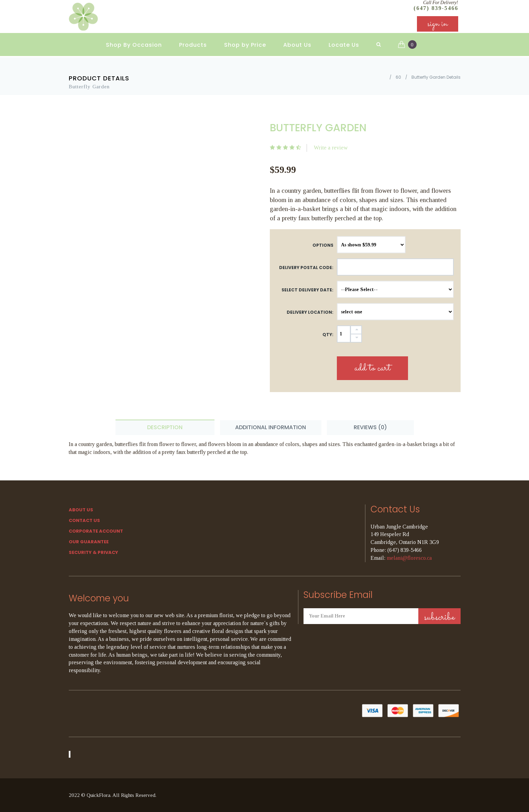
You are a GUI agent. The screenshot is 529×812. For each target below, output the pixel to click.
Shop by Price (245, 45)
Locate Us (344, 45)
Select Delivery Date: (307, 290)
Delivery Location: (310, 312)
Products (193, 45)
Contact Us (84, 520)
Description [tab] (165, 427)
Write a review (331, 148)
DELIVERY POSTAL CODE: (306, 268)
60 (398, 77)
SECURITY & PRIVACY (93, 552)
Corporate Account (96, 531)
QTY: (328, 335)
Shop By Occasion (134, 45)
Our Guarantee (89, 542)
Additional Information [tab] (271, 427)
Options (323, 245)
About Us (297, 45)
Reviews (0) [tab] (370, 427)
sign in (438, 24)
